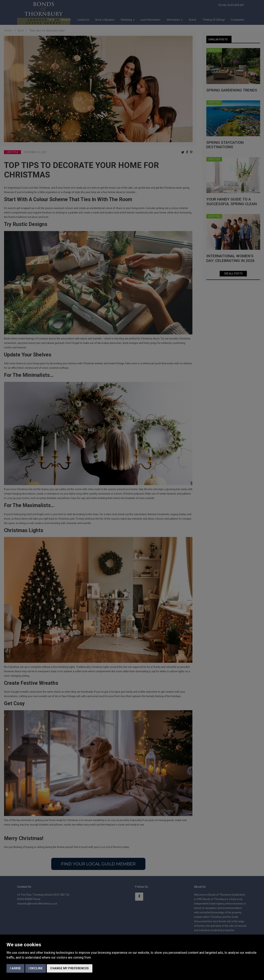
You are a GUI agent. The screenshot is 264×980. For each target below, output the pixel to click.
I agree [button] (15, 968)
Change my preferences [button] (70, 968)
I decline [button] (36, 968)
